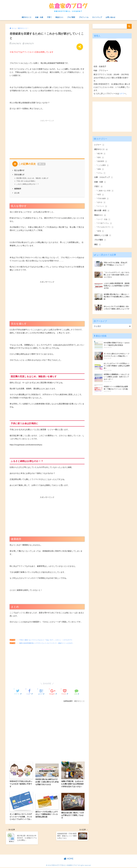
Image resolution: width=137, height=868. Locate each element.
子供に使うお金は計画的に (26, 181)
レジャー (100, 145)
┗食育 (100, 195)
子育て (49, 17)
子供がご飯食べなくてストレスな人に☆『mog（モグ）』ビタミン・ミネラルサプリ (46, 640)
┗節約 (100, 158)
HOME (69, 859)
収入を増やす (19, 170)
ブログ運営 (71, 17)
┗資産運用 (102, 162)
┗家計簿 (101, 154)
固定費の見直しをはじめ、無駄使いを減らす (32, 178)
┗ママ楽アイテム (104, 224)
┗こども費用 (102, 165)
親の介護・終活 (102, 211)
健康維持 (18, 188)
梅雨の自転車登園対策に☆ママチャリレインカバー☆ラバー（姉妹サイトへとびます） (47, 643)
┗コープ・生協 (103, 220)
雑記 (98, 245)
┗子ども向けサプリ (105, 228)
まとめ (17, 193)
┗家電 (100, 232)
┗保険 (100, 169)
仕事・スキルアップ (104, 178)
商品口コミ (59, 17)
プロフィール (84, 17)
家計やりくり (27, 17)
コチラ (122, 94)
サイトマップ (97, 17)
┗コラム (101, 173)
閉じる (42, 164)
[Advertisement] (47, 138)
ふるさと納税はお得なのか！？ (28, 184)
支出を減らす (19, 175)
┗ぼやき (101, 203)
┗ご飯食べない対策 (105, 191)
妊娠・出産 (39, 17)
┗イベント (102, 207)
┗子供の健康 (102, 199)
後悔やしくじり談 (103, 236)
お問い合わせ (110, 17)
